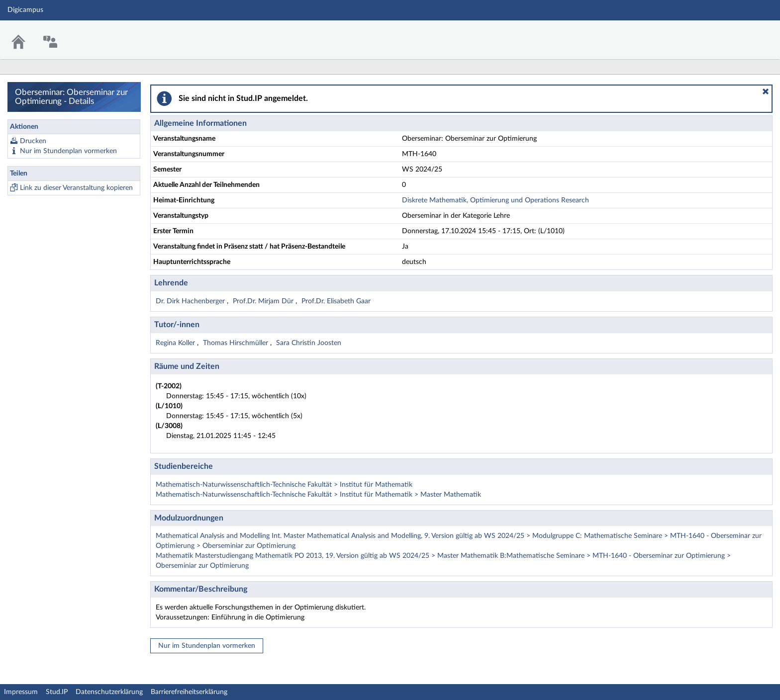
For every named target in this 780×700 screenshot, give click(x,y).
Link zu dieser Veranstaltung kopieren (76, 188)
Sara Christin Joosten (309, 343)
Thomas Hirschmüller (237, 343)
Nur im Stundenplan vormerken (68, 151)
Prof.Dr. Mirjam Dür (264, 301)
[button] (766, 91)
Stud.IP (57, 692)
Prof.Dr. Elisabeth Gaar (336, 301)
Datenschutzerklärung (109, 692)
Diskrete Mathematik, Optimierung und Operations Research (495, 200)
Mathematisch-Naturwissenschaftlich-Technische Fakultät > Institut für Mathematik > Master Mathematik (318, 495)
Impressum (21, 692)
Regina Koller (176, 343)
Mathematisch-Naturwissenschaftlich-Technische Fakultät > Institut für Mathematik (284, 485)
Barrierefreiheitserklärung (189, 692)
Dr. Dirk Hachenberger (191, 301)
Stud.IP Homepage (742, 34)
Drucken (33, 141)
